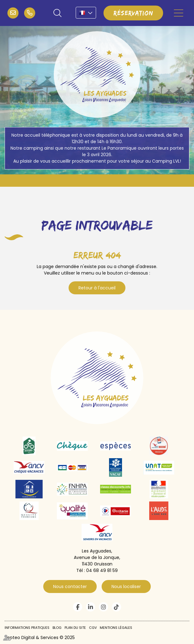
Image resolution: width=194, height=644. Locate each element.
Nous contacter (70, 586)
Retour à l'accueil (97, 288)
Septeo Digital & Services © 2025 (40, 638)
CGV (93, 628)
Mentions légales (116, 628)
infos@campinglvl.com (13, 13)
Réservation (133, 13)
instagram (103, 607)
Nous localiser (126, 586)
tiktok (116, 607)
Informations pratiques (27, 628)
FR (86, 13)
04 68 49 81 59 (30, 13)
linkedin (91, 607)
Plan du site (75, 628)
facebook (78, 607)
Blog (57, 628)
